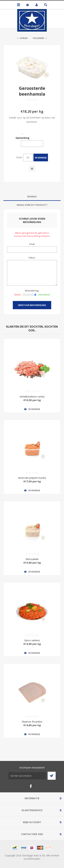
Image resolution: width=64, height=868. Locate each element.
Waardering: (32, 291)
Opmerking (22, 138)
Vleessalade (32, 559)
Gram (19, 157)
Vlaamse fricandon (32, 722)
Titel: (32, 244)
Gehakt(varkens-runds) (32, 397)
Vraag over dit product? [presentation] (32, 205)
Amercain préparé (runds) (32, 478)
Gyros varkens (32, 640)
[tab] (32, 197)
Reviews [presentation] (32, 197)
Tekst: (32, 258)
